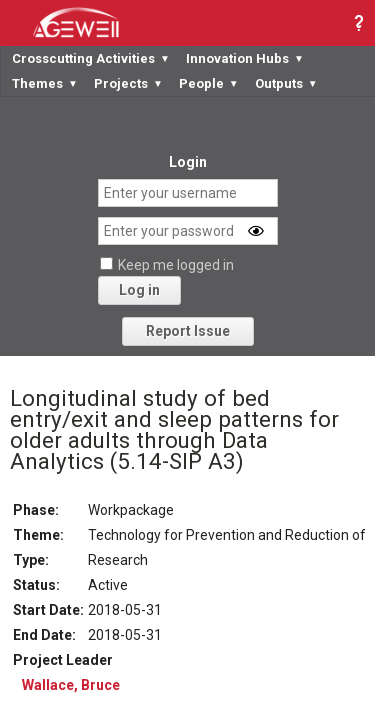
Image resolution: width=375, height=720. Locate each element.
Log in (139, 290)
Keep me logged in (176, 265)
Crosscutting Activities (91, 58)
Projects (128, 83)
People (209, 83)
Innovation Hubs (245, 58)
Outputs (286, 83)
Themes (45, 83)
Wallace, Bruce (71, 685)
